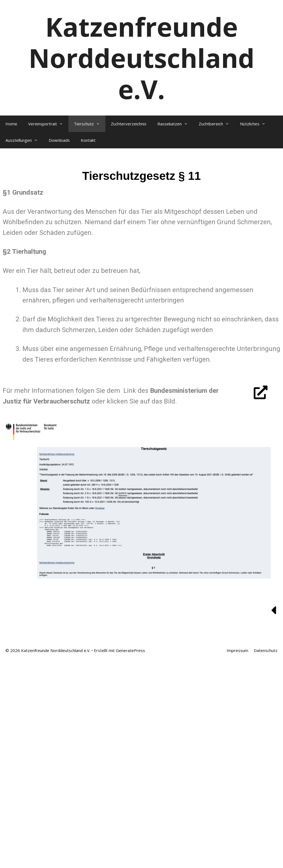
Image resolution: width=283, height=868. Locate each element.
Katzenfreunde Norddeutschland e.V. (141, 58)
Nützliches (255, 124)
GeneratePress (130, 650)
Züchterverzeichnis (129, 124)
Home (11, 124)
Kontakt (88, 140)
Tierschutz (90, 124)
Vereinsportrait (48, 124)
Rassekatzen (175, 124)
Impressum (237, 650)
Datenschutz (266, 650)
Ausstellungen (24, 140)
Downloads (59, 140)
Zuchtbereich (217, 124)
